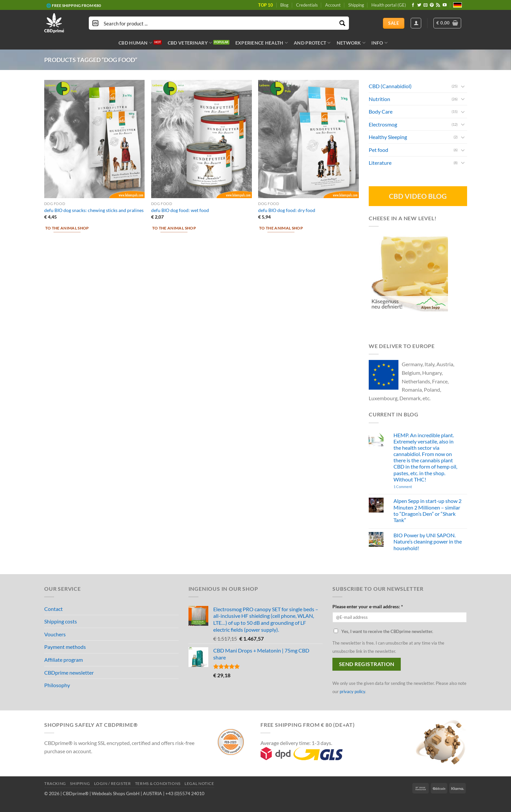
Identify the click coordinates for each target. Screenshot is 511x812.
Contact (53, 609)
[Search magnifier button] (342, 23)
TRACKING (55, 783)
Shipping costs (61, 621)
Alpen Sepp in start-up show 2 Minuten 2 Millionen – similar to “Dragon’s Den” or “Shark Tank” (427, 510)
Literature (380, 162)
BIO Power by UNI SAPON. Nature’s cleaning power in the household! (427, 541)
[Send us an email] (426, 5)
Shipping (356, 5)
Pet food (378, 150)
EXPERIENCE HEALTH (262, 43)
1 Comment (412, 487)
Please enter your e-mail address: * (368, 606)
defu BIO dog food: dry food (287, 210)
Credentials (307, 5)
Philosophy (57, 685)
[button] (447, 23)
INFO (379, 43)
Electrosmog (383, 124)
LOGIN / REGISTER (113, 783)
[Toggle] (463, 86)
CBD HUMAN (135, 43)
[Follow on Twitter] (419, 5)
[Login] (416, 23)
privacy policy (352, 691)
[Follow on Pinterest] (432, 5)
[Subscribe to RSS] (438, 5)
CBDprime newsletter (69, 672)
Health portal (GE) (389, 5)
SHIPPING (80, 783)
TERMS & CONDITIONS (158, 783)
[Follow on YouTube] (445, 5)
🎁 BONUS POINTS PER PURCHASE (79, 7)
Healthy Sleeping (388, 137)
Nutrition (379, 99)
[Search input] (219, 23)
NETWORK (351, 43)
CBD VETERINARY (190, 43)
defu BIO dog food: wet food (180, 210)
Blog (284, 5)
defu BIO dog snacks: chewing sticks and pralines (94, 210)
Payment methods (65, 647)
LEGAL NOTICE (199, 783)
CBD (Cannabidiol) (390, 86)
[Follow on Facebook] (413, 5)
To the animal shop (67, 228)
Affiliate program (64, 660)
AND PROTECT (312, 43)
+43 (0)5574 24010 (185, 793)
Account (333, 5)
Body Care (381, 111)
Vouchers (55, 634)
